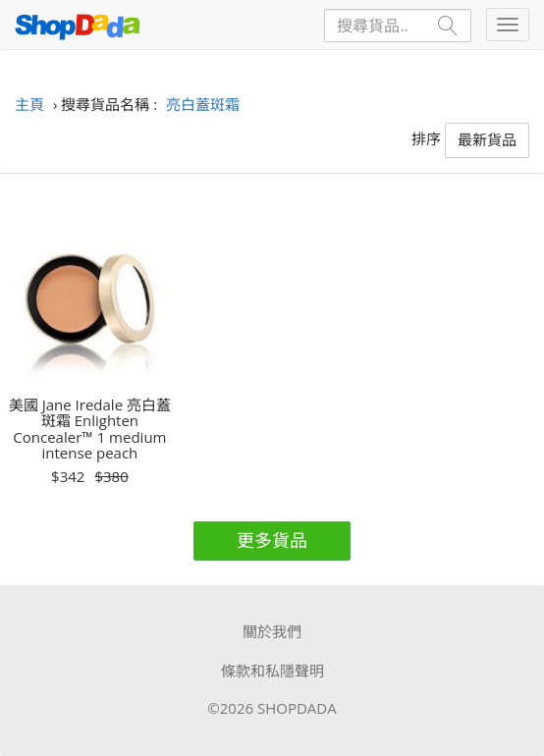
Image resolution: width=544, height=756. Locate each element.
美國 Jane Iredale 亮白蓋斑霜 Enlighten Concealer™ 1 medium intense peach (90, 429)
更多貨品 (272, 540)
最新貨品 (487, 139)
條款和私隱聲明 (272, 671)
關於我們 (272, 631)
